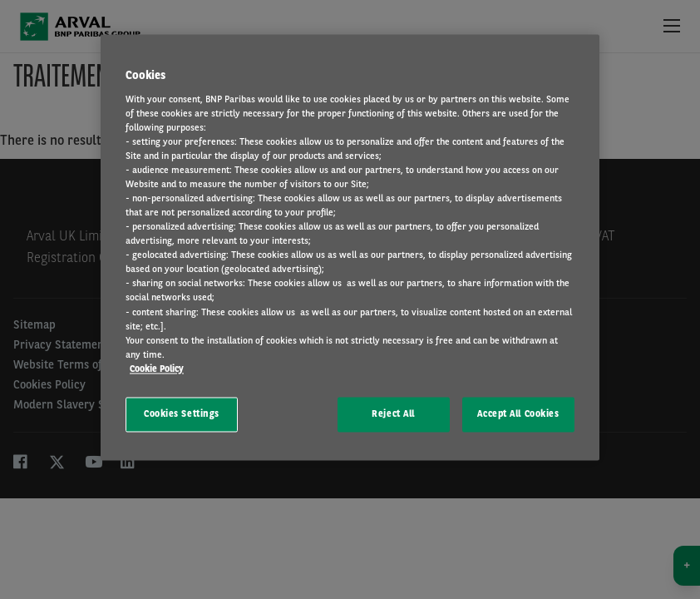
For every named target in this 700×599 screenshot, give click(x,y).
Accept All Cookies (518, 413)
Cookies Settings (182, 413)
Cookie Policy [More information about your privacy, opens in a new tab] (157, 369)
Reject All (393, 413)
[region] (350, 247)
